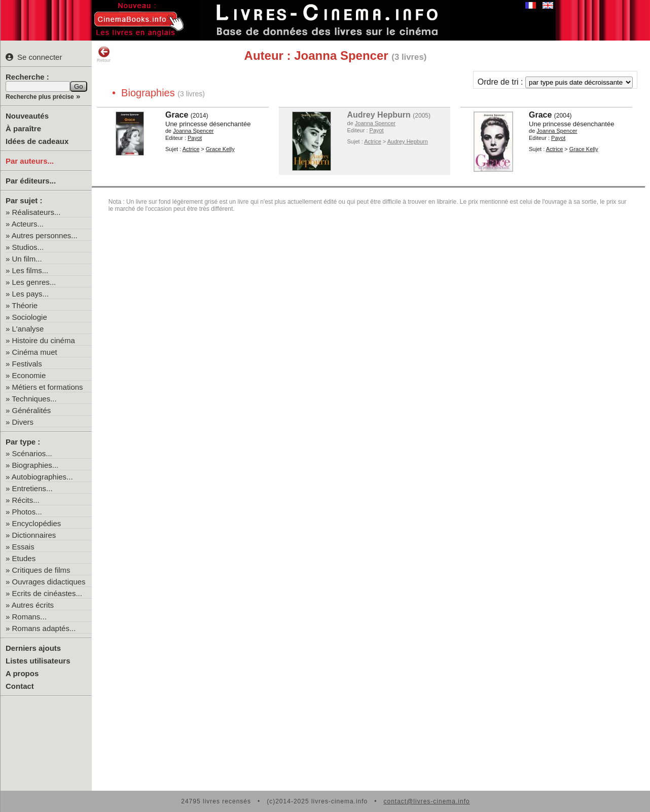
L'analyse (28, 329)
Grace (177, 115)
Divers (23, 422)
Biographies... (35, 465)
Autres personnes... (45, 235)
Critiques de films (41, 570)
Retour (104, 54)
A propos (22, 673)
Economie (29, 375)
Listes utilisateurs (38, 661)
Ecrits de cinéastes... (47, 593)
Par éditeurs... (31, 181)
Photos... (27, 512)
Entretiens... (32, 488)
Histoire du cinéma (44, 340)
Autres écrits (33, 605)
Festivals (27, 364)
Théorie (25, 305)
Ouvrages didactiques (49, 582)
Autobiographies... (42, 477)
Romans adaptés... (44, 628)
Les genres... (34, 282)
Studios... (28, 247)
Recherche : (27, 77)
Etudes (24, 558)
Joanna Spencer (193, 131)
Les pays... (31, 294)
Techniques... (34, 399)
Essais (23, 547)
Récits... (26, 500)
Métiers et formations (48, 387)
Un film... (27, 259)
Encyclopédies (37, 523)
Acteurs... (28, 224)
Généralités (32, 410)
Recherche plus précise (40, 97)
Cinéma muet (35, 352)
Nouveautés (27, 116)
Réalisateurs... (37, 212)
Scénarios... (32, 453)
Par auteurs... (30, 161)
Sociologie (30, 317)
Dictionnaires (34, 535)
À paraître (23, 128)
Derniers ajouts (33, 648)
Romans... (29, 617)
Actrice (191, 149)
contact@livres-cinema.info (426, 801)
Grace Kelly (220, 149)
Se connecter (34, 57)
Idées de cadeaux (37, 141)
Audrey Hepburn (379, 115)
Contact (20, 686)
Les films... (30, 270)
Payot (195, 138)
